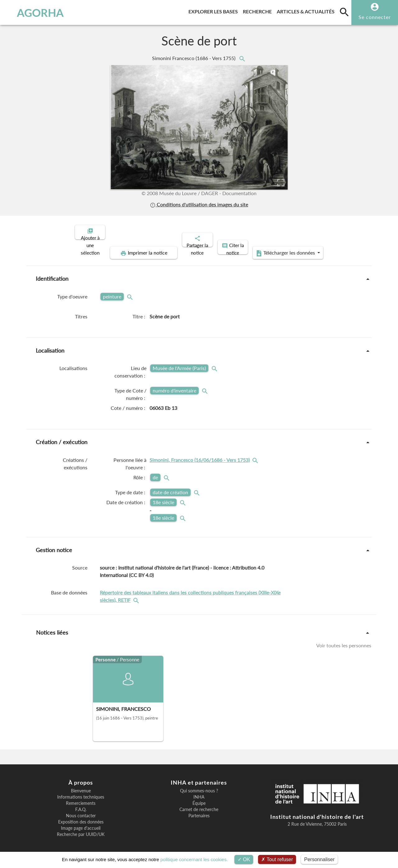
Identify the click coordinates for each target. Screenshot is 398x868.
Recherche (259, 10)
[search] (344, 12)
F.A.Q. (81, 804)
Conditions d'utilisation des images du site (199, 204)
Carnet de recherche (199, 804)
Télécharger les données (269, 248)
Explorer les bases (214, 10)
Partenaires (199, 810)
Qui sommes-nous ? (199, 786)
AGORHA (35, 12)
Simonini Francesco (194, 58)
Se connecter (375, 17)
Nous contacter (81, 810)
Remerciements (81, 798)
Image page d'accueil (81, 823)
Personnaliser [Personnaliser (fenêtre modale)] (319, 859)
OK (244, 859)
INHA (199, 792)
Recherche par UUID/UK (81, 829)
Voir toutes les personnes (344, 640)
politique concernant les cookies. (194, 859)
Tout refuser (277, 859)
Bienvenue (81, 786)
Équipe (199, 798)
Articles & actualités (307, 10)
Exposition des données (81, 817)
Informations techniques (81, 792)
